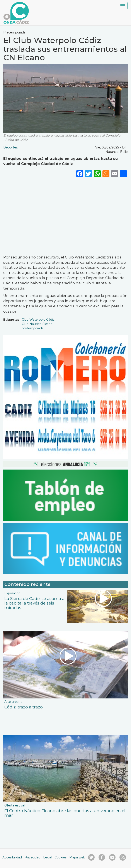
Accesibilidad (12, 857)
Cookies (60, 857)
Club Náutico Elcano (37, 324)
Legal (47, 857)
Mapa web (77, 857)
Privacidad (32, 857)
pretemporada (33, 328)
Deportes (10, 147)
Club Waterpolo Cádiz (38, 320)
